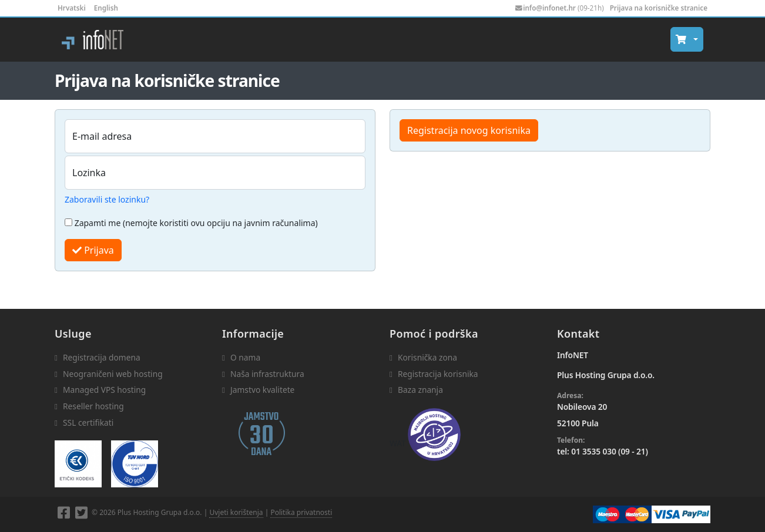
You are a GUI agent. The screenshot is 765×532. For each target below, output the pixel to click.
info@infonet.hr (549, 8)
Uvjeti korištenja (236, 512)
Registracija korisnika (438, 374)
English (106, 8)
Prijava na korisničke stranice (659, 8)
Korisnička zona (427, 357)
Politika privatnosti (301, 512)
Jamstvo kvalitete (262, 390)
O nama (245, 357)
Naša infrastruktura (267, 374)
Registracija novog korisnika (469, 130)
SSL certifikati (88, 422)
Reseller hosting (93, 406)
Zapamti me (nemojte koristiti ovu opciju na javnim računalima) (191, 223)
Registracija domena (102, 357)
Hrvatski (72, 8)
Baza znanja (420, 390)
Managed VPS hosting (104, 390)
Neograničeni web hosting (113, 374)
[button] (687, 39)
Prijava (93, 250)
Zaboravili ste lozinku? (107, 199)
